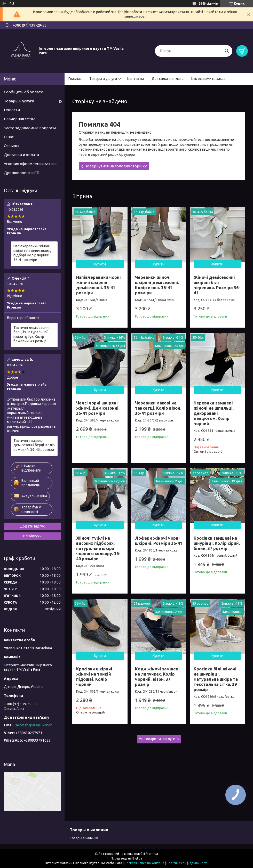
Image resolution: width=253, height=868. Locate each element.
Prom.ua (152, 854)
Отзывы (11, 146)
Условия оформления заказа (30, 164)
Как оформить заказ (208, 79)
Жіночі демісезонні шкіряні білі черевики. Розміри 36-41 (217, 285)
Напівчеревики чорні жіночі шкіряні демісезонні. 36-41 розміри (98, 285)
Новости (12, 110)
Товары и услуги (103, 79)
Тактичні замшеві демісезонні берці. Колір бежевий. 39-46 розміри (34, 445)
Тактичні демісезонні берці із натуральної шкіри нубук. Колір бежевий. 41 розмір (31, 334)
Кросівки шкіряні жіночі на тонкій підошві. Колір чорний (94, 677)
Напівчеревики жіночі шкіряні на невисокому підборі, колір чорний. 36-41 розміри (32, 253)
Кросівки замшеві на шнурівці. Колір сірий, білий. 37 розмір (217, 543)
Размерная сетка (20, 119)
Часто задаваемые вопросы (30, 128)
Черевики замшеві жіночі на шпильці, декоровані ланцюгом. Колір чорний (214, 413)
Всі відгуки (32, 536)
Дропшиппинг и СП (22, 173)
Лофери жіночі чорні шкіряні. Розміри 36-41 (159, 541)
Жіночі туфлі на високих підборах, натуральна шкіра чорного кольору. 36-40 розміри (98, 548)
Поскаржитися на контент (144, 863)
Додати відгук (32, 526)
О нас (9, 137)
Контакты (136, 79)
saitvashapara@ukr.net (33, 725)
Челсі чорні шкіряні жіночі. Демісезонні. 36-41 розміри (98, 408)
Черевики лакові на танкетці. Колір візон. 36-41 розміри (158, 408)
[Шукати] (227, 51)
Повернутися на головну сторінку (116, 166)
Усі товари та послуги (157, 739)
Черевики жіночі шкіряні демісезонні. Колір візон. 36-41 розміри (157, 285)
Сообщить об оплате (23, 92)
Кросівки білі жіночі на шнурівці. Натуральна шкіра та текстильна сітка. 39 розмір (216, 679)
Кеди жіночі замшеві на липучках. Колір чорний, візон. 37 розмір (157, 677)
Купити (100, 264)
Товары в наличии (84, 838)
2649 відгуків (208, 3)
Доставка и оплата (168, 79)
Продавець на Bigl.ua (126, 858)
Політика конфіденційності (187, 863)
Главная (75, 79)
